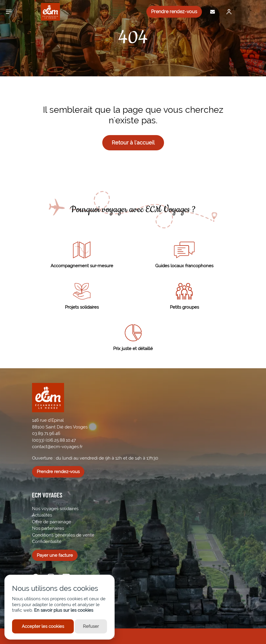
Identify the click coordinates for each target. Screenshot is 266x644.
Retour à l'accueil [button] (133, 143)
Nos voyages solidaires (55, 509)
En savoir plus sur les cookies (64, 610)
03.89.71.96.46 (46, 433)
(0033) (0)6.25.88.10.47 (54, 440)
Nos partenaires (48, 528)
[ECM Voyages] (46, 12)
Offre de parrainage (52, 522)
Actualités (42, 515)
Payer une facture (55, 555)
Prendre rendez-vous (174, 12)
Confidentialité (47, 542)
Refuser (91, 626)
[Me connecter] (227, 12)
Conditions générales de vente (63, 535)
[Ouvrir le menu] (9, 12)
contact (40, 447)
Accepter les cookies (43, 626)
